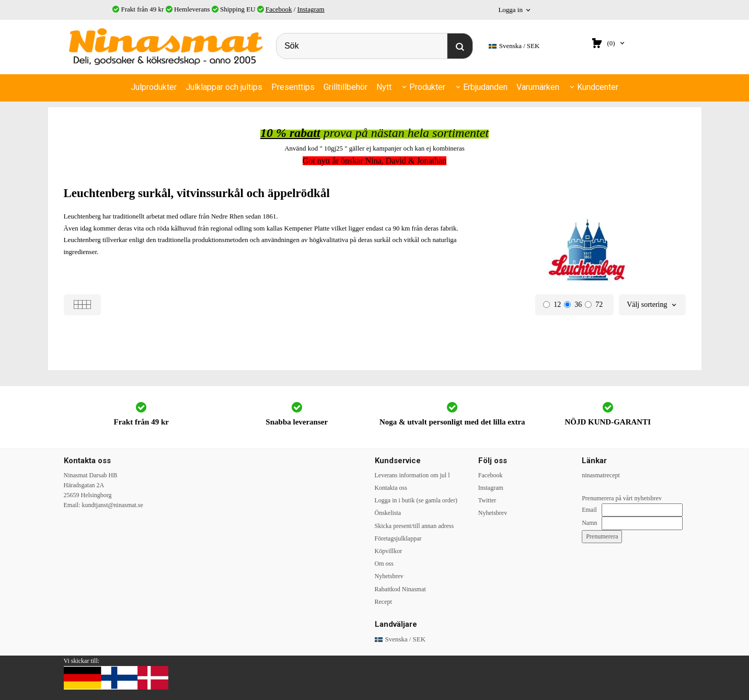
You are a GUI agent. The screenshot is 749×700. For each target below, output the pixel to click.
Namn (589, 523)
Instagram (311, 9)
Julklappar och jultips (224, 87)
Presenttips (293, 87)
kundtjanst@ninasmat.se (113, 505)
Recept (383, 602)
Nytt (384, 87)
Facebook (279, 9)
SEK (514, 46)
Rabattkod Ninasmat (400, 589)
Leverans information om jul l (412, 475)
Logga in (510, 10)
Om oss (384, 564)
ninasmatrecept (601, 475)
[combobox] (652, 305)
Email (589, 510)
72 (594, 305)
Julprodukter (154, 87)
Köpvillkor (389, 551)
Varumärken (538, 87)
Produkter (427, 87)
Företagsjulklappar (398, 538)
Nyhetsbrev (389, 576)
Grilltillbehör (345, 87)
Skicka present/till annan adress (414, 526)
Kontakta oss (391, 488)
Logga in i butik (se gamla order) (416, 500)
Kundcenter (598, 87)
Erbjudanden (485, 87)
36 (573, 305)
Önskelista (388, 513)
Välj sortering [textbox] (647, 305)
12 (552, 305)
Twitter (487, 500)
